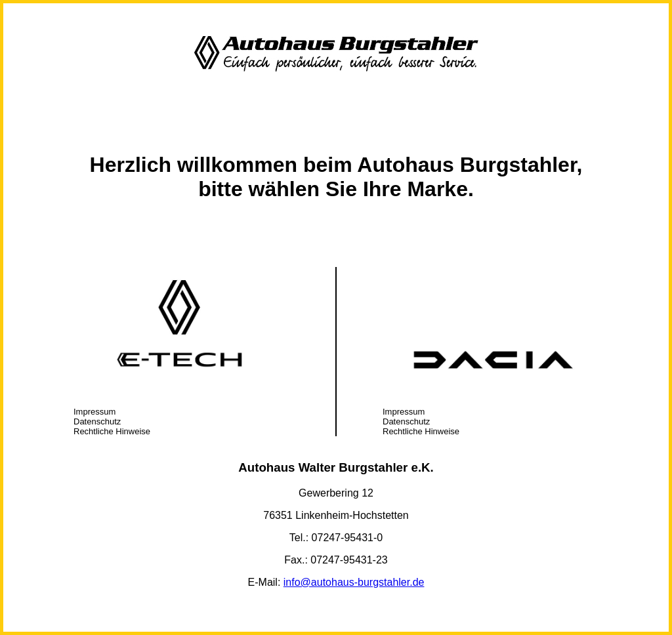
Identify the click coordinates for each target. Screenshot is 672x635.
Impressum (94, 412)
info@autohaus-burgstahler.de (354, 582)
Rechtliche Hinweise (112, 431)
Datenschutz (97, 421)
